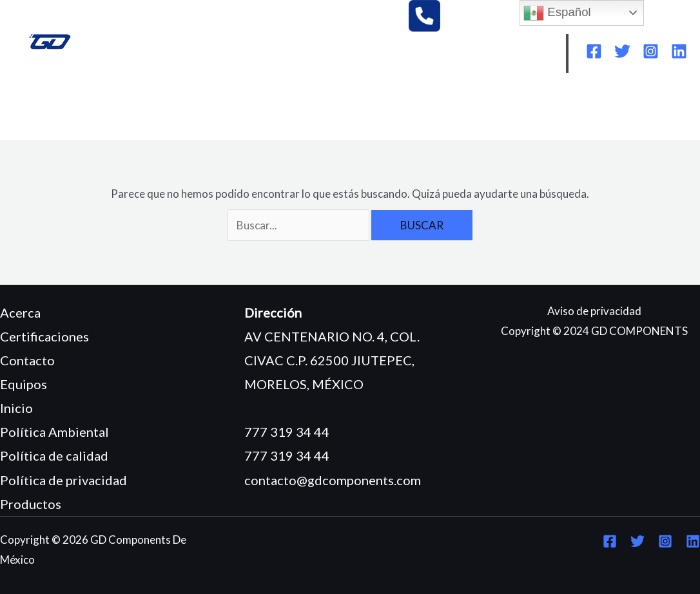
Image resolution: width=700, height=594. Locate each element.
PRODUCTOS (302, 110)
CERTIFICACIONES (406, 110)
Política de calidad (54, 455)
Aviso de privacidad (594, 311)
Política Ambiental (54, 432)
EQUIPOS (222, 110)
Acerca (20, 312)
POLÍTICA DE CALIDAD (82, 130)
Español (557, 13)
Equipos (24, 384)
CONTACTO (193, 130)
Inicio (16, 408)
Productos (31, 504)
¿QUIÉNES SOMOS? (129, 110)
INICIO (41, 110)
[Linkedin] (679, 51)
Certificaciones (44, 336)
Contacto (27, 360)
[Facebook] (594, 51)
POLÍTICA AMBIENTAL (534, 110)
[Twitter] (622, 51)
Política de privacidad (63, 480)
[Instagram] (651, 51)
